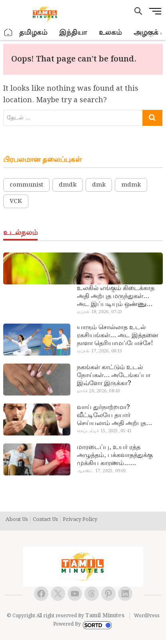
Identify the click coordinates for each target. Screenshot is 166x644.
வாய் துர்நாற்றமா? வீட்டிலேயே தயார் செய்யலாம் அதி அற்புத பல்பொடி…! (111, 415)
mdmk (131, 185)
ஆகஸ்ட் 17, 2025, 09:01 (102, 471)
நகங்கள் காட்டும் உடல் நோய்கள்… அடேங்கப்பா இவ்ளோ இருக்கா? (114, 376)
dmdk (68, 185)
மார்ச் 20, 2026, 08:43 (99, 391)
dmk (99, 185)
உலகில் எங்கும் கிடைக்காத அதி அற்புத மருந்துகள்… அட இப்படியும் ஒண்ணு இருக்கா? (116, 296)
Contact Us (45, 520)
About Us (17, 520)
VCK (16, 201)
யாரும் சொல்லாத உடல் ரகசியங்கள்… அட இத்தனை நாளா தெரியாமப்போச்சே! (118, 336)
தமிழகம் (33, 33)
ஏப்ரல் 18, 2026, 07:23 (100, 312)
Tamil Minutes (105, 616)
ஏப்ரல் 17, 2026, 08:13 (100, 351)
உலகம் (110, 33)
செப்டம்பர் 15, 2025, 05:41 (104, 431)
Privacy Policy (80, 520)
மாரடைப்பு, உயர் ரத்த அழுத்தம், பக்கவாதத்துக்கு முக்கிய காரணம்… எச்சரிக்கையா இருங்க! (115, 455)
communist (26, 185)
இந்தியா (73, 33)
